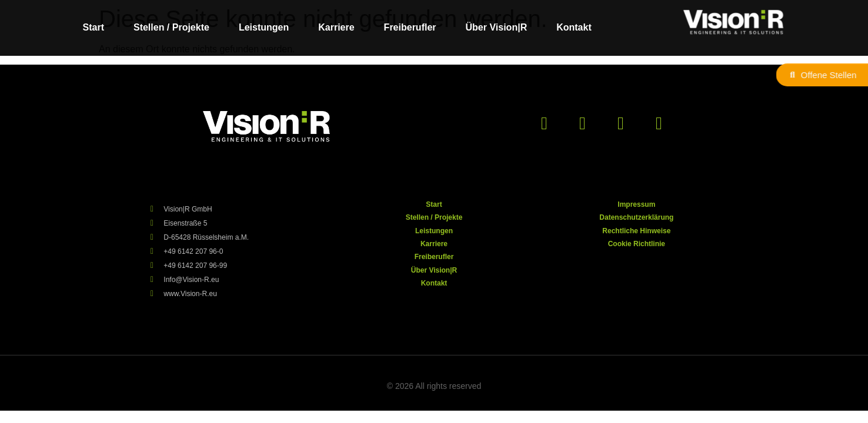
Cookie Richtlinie (637, 244)
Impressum (636, 204)
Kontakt (574, 27)
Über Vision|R (497, 27)
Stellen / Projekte (171, 27)
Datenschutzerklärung (636, 217)
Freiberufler (410, 27)
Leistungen (264, 27)
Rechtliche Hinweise (636, 231)
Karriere (336, 27)
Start (94, 27)
